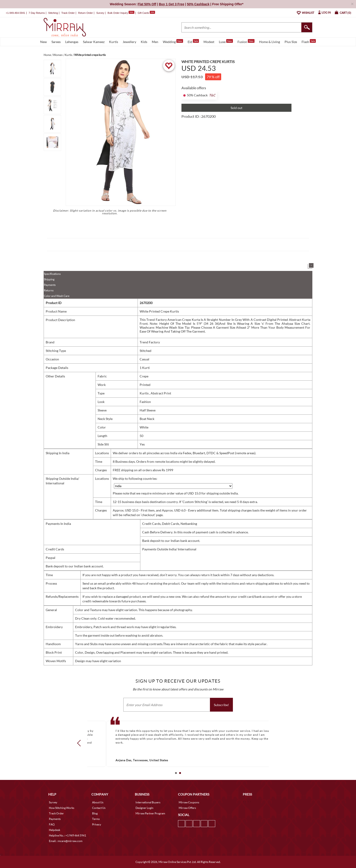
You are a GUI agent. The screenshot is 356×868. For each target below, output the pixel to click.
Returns (49, 290)
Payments (50, 285)
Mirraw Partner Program (150, 813)
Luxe (226, 41)
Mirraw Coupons (189, 802)
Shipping (49, 279)
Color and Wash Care (57, 296)
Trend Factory (150, 342)
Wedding (173, 41)
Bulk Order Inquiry (118, 13)
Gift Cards (146, 13)
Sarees (56, 42)
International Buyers (148, 802)
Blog (95, 813)
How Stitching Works (62, 808)
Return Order (85, 13)
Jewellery (129, 42)
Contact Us (99, 808)
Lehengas (72, 42)
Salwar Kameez (94, 42)
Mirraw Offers (187, 808)
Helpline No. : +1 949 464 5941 (68, 835)
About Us (98, 802)
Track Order (68, 13)
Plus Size (291, 42)
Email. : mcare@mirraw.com (66, 841)
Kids (144, 42)
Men (155, 42)
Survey (100, 13)
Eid (193, 41)
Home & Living (270, 42)
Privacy (97, 824)
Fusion (246, 41)
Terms (96, 819)
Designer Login (144, 808)
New (44, 42)
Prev (80, 743)
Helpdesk (55, 830)
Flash (309, 41)
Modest (209, 42)
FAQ (52, 824)
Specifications (52, 274)
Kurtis (114, 42)
